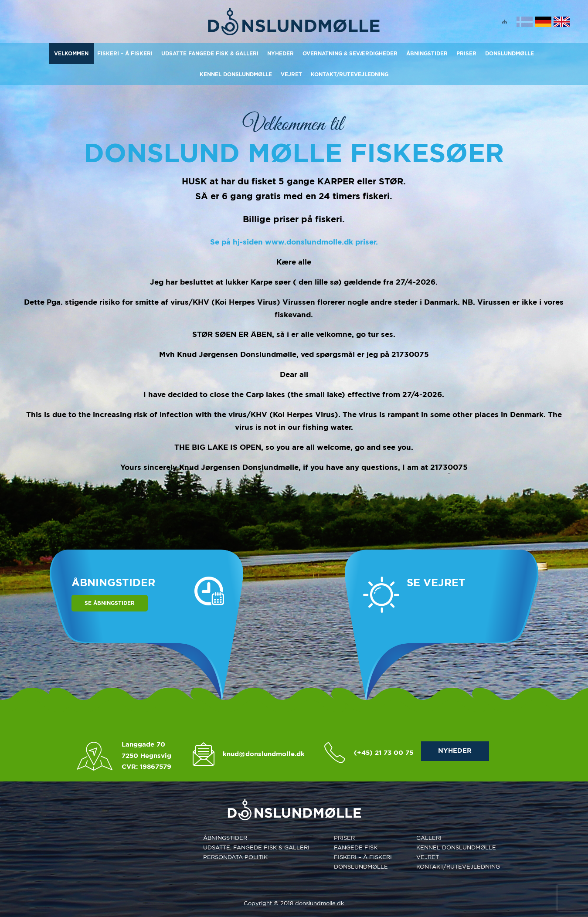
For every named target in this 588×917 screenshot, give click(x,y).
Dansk (525, 22)
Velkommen (71, 53)
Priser (466, 53)
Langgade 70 (143, 744)
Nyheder (280, 53)
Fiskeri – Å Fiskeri (125, 53)
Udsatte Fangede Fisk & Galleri (210, 53)
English (562, 22)
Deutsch (543, 22)
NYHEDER (455, 751)
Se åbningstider (110, 603)
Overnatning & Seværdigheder (350, 53)
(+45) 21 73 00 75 (384, 753)
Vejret (291, 74)
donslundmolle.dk (319, 903)
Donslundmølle (510, 53)
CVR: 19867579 (146, 767)
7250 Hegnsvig (146, 756)
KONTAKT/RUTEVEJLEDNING (350, 74)
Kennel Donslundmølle (236, 74)
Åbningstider (427, 53)
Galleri (429, 838)
